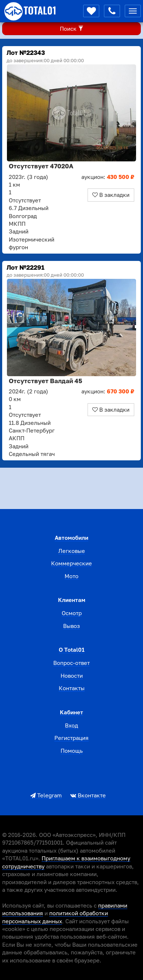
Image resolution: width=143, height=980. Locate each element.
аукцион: (108, 177)
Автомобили (71, 538)
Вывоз (71, 626)
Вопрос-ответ (71, 663)
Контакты (72, 688)
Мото (71, 576)
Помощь (72, 751)
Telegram (46, 795)
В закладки (111, 195)
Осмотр (72, 613)
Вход (71, 725)
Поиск (72, 29)
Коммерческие (71, 563)
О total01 (72, 650)
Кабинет (71, 712)
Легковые (72, 551)
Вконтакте (88, 795)
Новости (72, 676)
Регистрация (71, 738)
